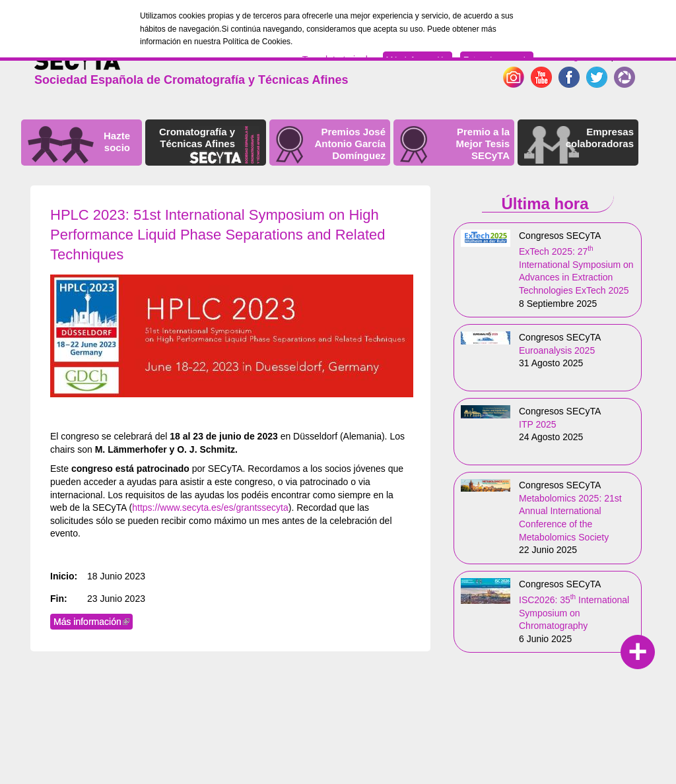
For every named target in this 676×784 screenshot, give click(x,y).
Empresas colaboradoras (600, 138)
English (577, 56)
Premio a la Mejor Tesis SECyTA (483, 144)
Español (617, 56)
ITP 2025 (538, 424)
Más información (93, 622)
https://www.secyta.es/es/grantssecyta (210, 507)
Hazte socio (117, 142)
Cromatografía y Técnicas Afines (197, 138)
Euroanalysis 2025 (557, 350)
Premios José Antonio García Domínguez (350, 144)
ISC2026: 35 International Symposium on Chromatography (574, 613)
